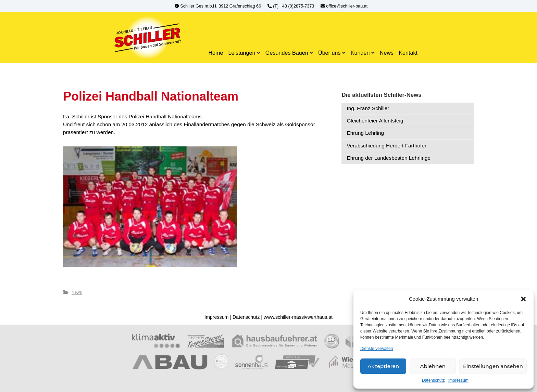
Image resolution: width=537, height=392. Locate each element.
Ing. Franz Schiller (368, 108)
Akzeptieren (383, 366)
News (387, 53)
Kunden (360, 53)
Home (216, 53)
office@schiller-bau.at (344, 6)
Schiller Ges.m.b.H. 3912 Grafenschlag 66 (218, 6)
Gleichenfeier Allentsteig (375, 121)
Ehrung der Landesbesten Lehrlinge (389, 158)
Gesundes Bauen (287, 53)
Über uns (329, 53)
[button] (523, 299)
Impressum (458, 380)
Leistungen (242, 53)
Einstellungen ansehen (493, 366)
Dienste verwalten (377, 349)
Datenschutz (433, 380)
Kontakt (408, 53)
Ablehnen (433, 366)
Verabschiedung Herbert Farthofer (386, 146)
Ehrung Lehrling (365, 133)
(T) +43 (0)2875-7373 (291, 6)
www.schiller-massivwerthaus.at (298, 317)
